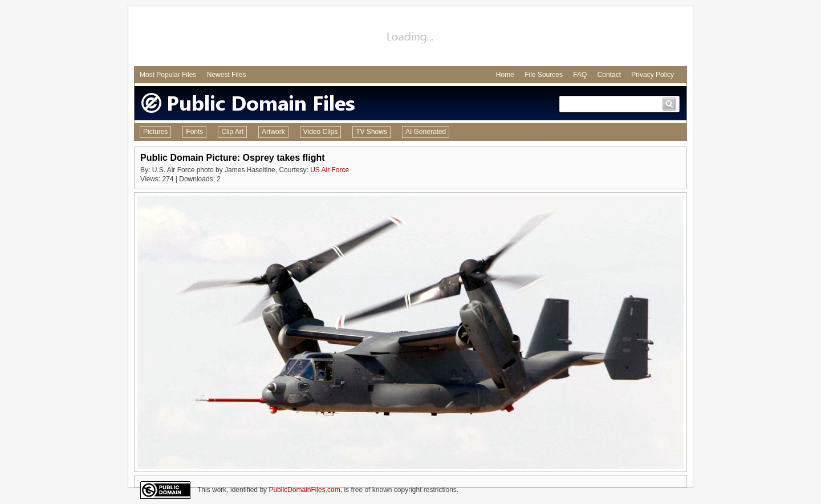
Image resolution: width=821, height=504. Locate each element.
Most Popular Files (168, 75)
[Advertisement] (410, 38)
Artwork (273, 132)
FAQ (580, 75)
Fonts (194, 132)
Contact (609, 75)
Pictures (155, 132)
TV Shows (371, 132)
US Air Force (330, 170)
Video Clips (320, 132)
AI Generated (426, 132)
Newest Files (227, 75)
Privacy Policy (653, 75)
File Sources (544, 75)
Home (505, 75)
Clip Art (232, 132)
